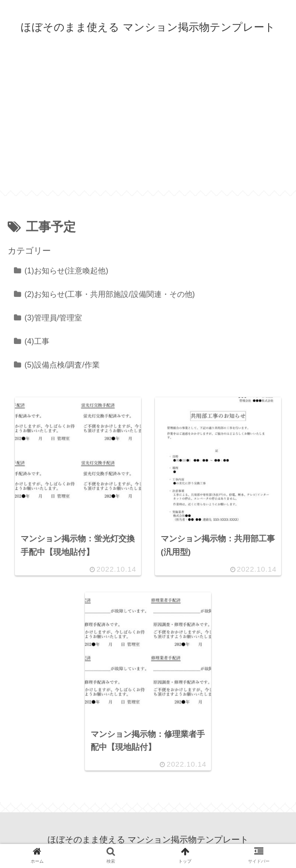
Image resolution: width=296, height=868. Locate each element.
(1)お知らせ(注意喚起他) (66, 270)
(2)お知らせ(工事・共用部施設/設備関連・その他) (110, 294)
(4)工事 (37, 341)
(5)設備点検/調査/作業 (62, 365)
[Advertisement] (148, 123)
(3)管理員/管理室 (53, 318)
